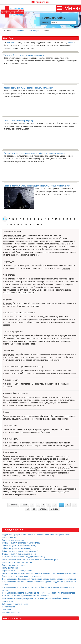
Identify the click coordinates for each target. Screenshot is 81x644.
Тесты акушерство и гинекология (17, 562)
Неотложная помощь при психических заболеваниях (26, 596)
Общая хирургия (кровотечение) (17, 548)
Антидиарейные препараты (15, 393)
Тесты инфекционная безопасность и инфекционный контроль (30, 560)
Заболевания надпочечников (15, 604)
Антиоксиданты (10, 452)
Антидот (6, 412)
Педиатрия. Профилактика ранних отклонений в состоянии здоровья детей (36, 534)
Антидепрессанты (11, 380)
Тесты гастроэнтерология (14, 565)
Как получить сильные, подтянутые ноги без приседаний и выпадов (34, 154)
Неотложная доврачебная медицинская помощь (24, 557)
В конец (54, 509)
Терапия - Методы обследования (17, 571)
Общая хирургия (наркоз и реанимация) (20, 551)
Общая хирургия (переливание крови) (19, 554)
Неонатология (8, 607)
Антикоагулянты (10, 426)
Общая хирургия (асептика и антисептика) (21, 543)
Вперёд (43, 509)
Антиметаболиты (10, 439)
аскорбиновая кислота (16, 470)
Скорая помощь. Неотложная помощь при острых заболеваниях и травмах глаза (39, 593)
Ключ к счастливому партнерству (18, 121)
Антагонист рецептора (13, 332)
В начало (13, 505)
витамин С (32, 470)
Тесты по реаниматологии (14, 540)
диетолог (11, 43)
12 (68, 505)
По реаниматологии (11, 612)
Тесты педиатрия (10, 537)
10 (55, 505)
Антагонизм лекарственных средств (19, 313)
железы (64, 403)
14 (28, 509)
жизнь (70, 43)
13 (75, 505)
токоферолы (64, 467)
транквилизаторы (28, 282)
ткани (27, 252)
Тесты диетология (10, 568)
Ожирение (7, 610)
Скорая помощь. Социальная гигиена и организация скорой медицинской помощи (39, 579)
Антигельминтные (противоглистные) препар (23, 367)
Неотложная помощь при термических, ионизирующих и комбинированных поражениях (36, 600)
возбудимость (22, 241)
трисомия (66, 268)
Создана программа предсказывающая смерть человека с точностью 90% (37, 187)
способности (25, 459)
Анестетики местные (12, 232)
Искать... (46, 23)
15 (34, 509)
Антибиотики (9, 350)
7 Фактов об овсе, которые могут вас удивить (24, 56)
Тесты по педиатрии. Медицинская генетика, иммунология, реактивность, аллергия (40, 573)
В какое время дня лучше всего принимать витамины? (28, 89)
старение (34, 467)
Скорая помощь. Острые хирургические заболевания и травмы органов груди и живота (38, 589)
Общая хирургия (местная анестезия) (19, 546)
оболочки (34, 255)
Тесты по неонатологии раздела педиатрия (22, 576)
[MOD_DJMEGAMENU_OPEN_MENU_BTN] (69, 8)
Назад (24, 505)
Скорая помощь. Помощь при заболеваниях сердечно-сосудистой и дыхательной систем (39, 583)
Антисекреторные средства (15, 482)
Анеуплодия (8, 262)
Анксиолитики (9, 275)
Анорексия (8, 299)
